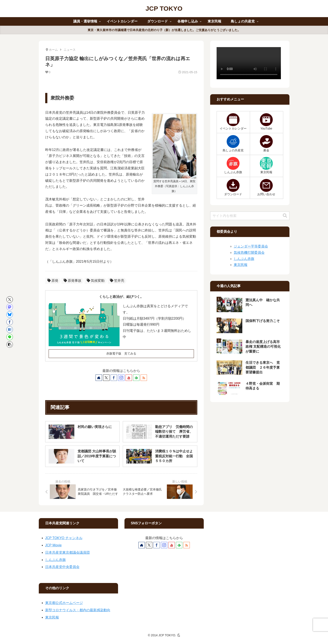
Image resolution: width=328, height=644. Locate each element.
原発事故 (73, 281)
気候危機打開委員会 (249, 253)
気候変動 (96, 281)
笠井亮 (117, 281)
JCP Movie (53, 545)
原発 (53, 281)
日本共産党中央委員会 (62, 567)
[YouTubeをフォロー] (129, 378)
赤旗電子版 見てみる (121, 353)
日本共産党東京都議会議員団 (67, 552)
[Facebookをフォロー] (114, 378)
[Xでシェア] (10, 300)
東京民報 (241, 265)
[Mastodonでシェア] (10, 307)
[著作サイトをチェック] (99, 378)
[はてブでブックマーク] (10, 329)
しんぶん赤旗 (244, 259)
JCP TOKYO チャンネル (64, 538)
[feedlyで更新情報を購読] (136, 378)
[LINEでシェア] (10, 337)
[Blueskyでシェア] (10, 315)
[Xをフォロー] (106, 378)
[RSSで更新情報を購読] (144, 378)
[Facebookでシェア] (10, 322)
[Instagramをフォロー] (121, 378)
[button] (10, 344)
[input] (250, 216)
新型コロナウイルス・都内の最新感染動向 (78, 610)
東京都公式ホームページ (64, 603)
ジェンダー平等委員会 (251, 246)
